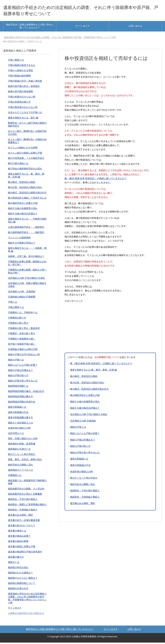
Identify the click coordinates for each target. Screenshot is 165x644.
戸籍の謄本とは (16, 309)
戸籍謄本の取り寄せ (18, 324)
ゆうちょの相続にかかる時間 (23, 149)
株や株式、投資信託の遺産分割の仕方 (89, 390)
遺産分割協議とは (79, 460)
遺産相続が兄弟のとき (19, 450)
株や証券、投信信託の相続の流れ (25, 189)
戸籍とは (12, 303)
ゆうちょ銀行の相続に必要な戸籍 (25, 154)
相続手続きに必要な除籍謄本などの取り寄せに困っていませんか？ (30, 28)
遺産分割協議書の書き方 (20, 419)
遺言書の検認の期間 (18, 543)
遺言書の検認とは (17, 532)
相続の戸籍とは (78, 428)
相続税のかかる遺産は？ (20, 574)
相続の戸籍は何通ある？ (83, 441)
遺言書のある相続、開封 (83, 505)
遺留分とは (14, 564)
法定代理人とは (16, 435)
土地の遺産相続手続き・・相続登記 (26, 229)
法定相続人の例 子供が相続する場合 (89, 416)
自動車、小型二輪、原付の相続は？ (26, 258)
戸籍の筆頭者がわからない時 (23, 109)
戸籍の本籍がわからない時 (22, 98)
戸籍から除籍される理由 (20, 72)
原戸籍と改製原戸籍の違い (22, 345)
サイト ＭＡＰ (83, 27)
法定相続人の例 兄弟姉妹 (83, 422)
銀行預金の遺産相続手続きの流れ (25, 170)
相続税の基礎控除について (22, 585)
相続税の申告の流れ (18, 569)
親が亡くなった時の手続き (84, 479)
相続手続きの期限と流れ (83, 486)
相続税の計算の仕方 (18, 590)
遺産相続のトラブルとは (20, 471)
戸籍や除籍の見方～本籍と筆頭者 (25, 82)
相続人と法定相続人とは (20, 424)
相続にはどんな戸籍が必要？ (85, 435)
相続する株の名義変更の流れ (85, 403)
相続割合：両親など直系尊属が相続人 (27, 506)
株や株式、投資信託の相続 (84, 378)
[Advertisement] (88, 329)
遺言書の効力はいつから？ (22, 527)
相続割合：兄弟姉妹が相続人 (85, 498)
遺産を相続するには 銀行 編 (23, 119)
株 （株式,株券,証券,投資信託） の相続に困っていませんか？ (96, 180)
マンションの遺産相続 (19, 239)
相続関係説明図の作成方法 (22, 403)
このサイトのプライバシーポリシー (26, 615)
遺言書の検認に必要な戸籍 (22, 548)
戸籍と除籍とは (16, 61)
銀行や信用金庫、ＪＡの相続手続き (26, 160)
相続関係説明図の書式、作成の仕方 (26, 393)
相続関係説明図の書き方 (20, 398)
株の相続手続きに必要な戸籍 (85, 397)
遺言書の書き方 (16, 558)
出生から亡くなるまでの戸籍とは (25, 114)
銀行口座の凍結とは (18, 165)
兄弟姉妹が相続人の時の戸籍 (23, 351)
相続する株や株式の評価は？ (85, 409)
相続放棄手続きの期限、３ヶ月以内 (26, 490)
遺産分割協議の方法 (80, 467)
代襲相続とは (15, 477)
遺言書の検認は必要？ (19, 537)
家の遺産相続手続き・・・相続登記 (26, 234)
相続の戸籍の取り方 (80, 448)
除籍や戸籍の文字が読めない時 (24, 356)
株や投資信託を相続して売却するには (27, 199)
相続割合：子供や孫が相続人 (85, 492)
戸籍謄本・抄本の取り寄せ (22, 335)
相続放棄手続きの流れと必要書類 (25, 495)
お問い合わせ (135, 27)
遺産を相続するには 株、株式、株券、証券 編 (93, 371)
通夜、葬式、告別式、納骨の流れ (25, 461)
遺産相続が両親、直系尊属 (22, 445)
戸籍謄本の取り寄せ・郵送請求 (24, 330)
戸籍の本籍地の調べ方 (19, 103)
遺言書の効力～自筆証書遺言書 (24, 522)
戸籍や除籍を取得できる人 (22, 67)
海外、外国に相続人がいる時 (23, 440)
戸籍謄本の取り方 (17, 319)
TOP (60, 39)
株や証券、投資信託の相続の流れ (87, 384)
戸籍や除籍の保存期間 (19, 77)
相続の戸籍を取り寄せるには (85, 454)
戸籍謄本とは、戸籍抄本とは (23, 314)
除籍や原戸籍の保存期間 (20, 93)
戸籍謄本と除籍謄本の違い (22, 340)
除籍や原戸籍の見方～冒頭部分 (24, 88)
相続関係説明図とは (18, 387)
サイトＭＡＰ (15, 609)
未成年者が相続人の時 (81, 473)
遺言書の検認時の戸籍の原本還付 (25, 553)
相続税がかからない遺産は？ (23, 579)
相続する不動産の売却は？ (22, 244)
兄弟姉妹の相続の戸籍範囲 (22, 298)
